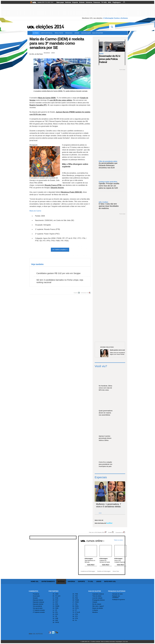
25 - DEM (55, 594)
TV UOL (104, 2)
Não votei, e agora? (98, 606)
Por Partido (53, 591)
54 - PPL (55, 612)
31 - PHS (55, 604)
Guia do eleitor (98, 33)
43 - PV (75, 620)
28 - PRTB (56, 622)
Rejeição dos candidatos (116, 597)
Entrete (82, 2)
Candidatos (33, 591)
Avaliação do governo (119, 600)
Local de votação (97, 598)
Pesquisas (69, 33)
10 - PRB (55, 618)
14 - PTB (75, 614)
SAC (52, 2)
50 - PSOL (76, 606)
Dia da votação (97, 604)
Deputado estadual (38, 602)
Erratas (110, 532)
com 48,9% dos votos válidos (61, 100)
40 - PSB (75, 594)
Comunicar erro (85, 293)
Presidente (36, 594)
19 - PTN (75, 618)
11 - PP (55, 610)
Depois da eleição (98, 608)
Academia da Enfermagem (88, 571)
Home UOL (35, 581)
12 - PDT (55, 602)
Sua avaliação (86, 33)
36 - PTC (75, 616)
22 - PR (55, 616)
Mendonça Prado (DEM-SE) (71, 192)
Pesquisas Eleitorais (117, 591)
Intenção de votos (117, 594)
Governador (36, 596)
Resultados (59, 33)
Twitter (53, 633)
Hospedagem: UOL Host (122, 642)
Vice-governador (38, 608)
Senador (35, 598)
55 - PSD (75, 598)
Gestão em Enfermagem (104, 571)
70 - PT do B (76, 612)
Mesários (95, 612)
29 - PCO (55, 600)
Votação (95, 602)
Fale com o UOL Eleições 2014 (97, 532)
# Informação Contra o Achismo (115, 18)
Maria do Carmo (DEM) (47, 98)
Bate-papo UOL (110, 581)
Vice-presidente (37, 606)
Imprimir (76, 293)
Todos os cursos (118, 540)
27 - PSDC (76, 602)
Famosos (97, 2)
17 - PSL (75, 604)
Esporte (75, 2)
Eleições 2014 (50, 27)
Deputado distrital (38, 604)
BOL (110, 2)
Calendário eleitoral (98, 594)
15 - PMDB (56, 606)
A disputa (95, 610)
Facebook (50, 633)
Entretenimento (48, 581)
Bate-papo (60, 2)
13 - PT (75, 610)
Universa (89, 2)
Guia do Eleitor (95, 591)
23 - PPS (55, 614)
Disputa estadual (47, 33)
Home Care (116, 571)
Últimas (36, 33)
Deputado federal (38, 600)
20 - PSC (75, 596)
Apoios (77, 33)
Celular (57, 633)
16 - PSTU (76, 608)
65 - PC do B (56, 596)
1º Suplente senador (39, 610)
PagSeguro (117, 2)
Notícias (68, 2)
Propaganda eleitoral (98, 600)
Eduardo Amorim (57, 188)
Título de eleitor (97, 596)
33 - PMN (55, 608)
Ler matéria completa (60, 250)
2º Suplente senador (39, 612)
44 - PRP (55, 620)
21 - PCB (55, 598)
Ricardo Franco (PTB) (53, 185)
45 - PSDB (76, 600)
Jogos (99, 581)
